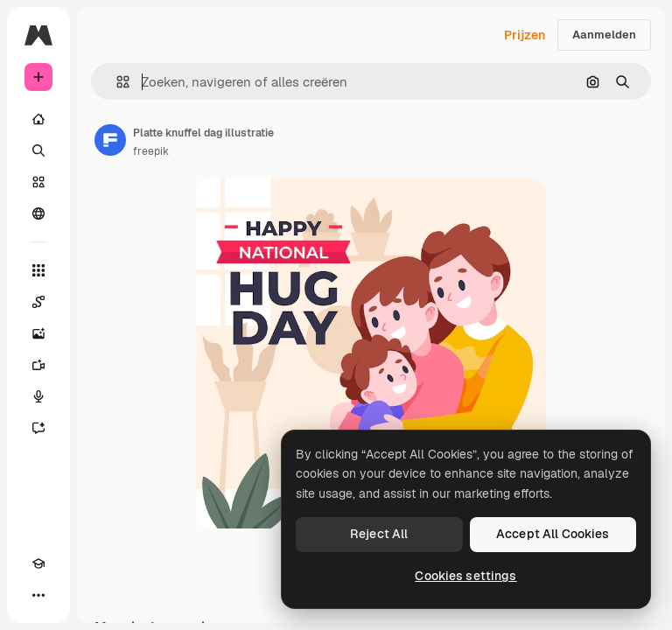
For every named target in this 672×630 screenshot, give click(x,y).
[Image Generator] (38, 333)
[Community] (38, 213)
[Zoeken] (38, 150)
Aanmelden (604, 35)
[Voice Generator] (38, 396)
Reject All (379, 534)
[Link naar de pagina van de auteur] (110, 140)
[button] (116, 82)
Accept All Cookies (553, 534)
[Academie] (38, 563)
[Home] (38, 119)
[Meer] (38, 595)
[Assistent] (38, 428)
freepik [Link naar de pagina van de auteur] (151, 151)
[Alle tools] (38, 270)
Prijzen (525, 35)
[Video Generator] (38, 365)
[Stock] (38, 182)
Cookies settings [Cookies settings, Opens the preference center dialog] (465, 576)
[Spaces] (38, 302)
